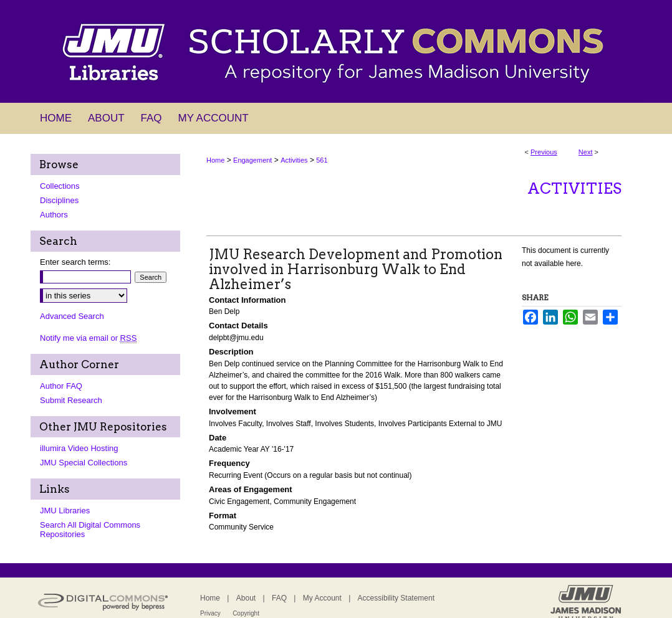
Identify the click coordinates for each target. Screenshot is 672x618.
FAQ (279, 598)
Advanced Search (72, 316)
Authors (54, 215)
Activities (294, 160)
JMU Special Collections (84, 463)
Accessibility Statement (396, 598)
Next (586, 152)
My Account (322, 598)
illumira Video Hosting (79, 448)
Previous (544, 152)
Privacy (210, 613)
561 (322, 160)
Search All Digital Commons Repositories (90, 530)
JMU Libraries (65, 511)
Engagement (252, 160)
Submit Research (71, 400)
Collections (60, 186)
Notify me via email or (88, 338)
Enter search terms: (75, 262)
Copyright (246, 613)
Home (215, 160)
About (246, 598)
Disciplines (59, 200)
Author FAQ (61, 386)
